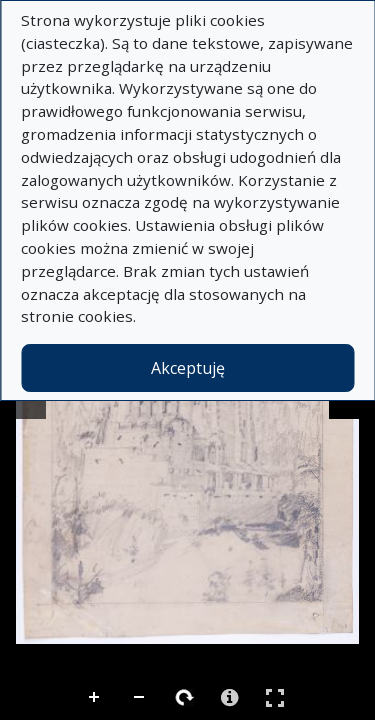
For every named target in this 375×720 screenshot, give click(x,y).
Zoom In (95, 698)
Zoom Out (140, 698)
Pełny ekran (275, 697)
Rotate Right (185, 698)
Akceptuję (188, 368)
